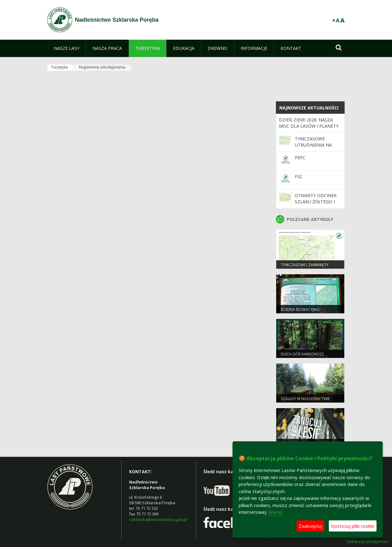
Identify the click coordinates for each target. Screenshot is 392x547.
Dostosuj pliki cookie (353, 526)
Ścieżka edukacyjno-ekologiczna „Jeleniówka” (306, 312)
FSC (299, 176)
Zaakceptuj (310, 526)
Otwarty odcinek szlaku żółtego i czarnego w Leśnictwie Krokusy (318, 205)
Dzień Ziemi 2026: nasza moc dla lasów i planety (309, 123)
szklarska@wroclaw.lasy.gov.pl (158, 519)
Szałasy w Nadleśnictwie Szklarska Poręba (305, 401)
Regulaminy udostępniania (102, 67)
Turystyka (59, 67)
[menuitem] (67, 48)
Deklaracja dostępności (368, 542)
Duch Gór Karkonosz (302, 354)
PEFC (300, 158)
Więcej (275, 512)
